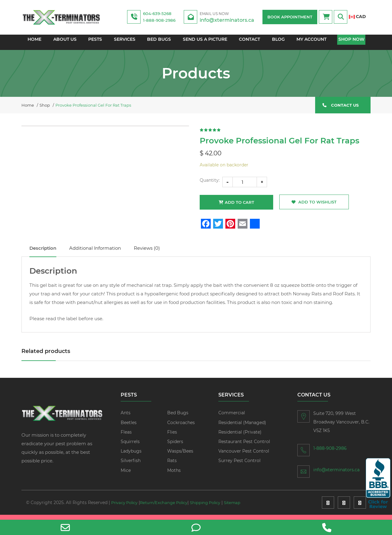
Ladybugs (131, 456)
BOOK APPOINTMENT (290, 17)
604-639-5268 (160, 13)
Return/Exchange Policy (170, 507)
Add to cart (239, 206)
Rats (172, 465)
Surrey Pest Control (239, 465)
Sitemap (35, 514)
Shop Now (353, 42)
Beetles (129, 427)
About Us (63, 42)
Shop (45, 108)
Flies (172, 437)
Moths (174, 475)
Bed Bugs (159, 42)
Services (124, 42)
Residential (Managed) (242, 427)
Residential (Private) (240, 437)
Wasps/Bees (180, 456)
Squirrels (130, 446)
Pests (94, 42)
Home (33, 42)
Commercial (232, 418)
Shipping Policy (215, 507)
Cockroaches (181, 427)
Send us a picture (205, 42)
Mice (126, 475)
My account (313, 42)
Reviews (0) (166, 252)
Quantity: (210, 184)
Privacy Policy (126, 507)
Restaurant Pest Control (244, 446)
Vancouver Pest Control (244, 456)
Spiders (175, 446)
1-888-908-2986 (162, 20)
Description (46, 252)
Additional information (106, 252)
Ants (126, 418)
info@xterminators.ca (232, 17)
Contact (250, 42)
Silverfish (131, 465)
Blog (279, 42)
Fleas (126, 437)
